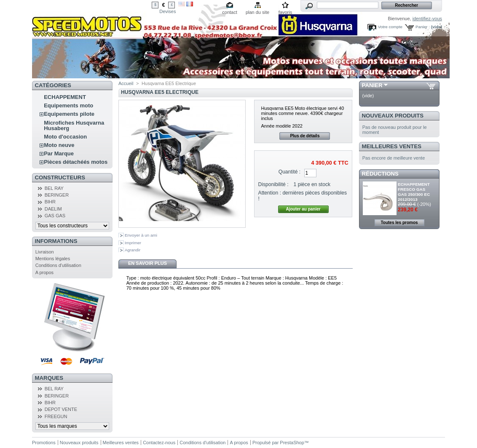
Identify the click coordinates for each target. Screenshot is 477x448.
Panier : (423, 27)
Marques (49, 378)
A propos (44, 272)
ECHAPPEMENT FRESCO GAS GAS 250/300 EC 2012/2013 (414, 192)
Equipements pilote (69, 114)
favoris (285, 12)
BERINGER (57, 195)
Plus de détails (305, 136)
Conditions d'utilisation (58, 265)
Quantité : (289, 172)
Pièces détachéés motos (76, 162)
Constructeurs (60, 177)
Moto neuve (59, 145)
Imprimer (133, 243)
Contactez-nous (159, 443)
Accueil (126, 83)
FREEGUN (56, 416)
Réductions (380, 174)
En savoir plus (147, 263)
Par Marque (59, 153)
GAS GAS (55, 216)
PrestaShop (292, 443)
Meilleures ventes (392, 146)
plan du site (257, 12)
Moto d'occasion (65, 137)
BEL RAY (54, 188)
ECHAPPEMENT (65, 97)
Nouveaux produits (393, 116)
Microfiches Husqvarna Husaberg (74, 125)
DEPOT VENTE (61, 409)
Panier (372, 85)
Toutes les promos (399, 223)
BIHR (50, 202)
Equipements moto (68, 105)
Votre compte (390, 27)
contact (229, 12)
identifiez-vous (427, 19)
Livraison (45, 252)
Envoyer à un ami (141, 235)
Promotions (44, 443)
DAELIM (53, 209)
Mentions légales (53, 259)
